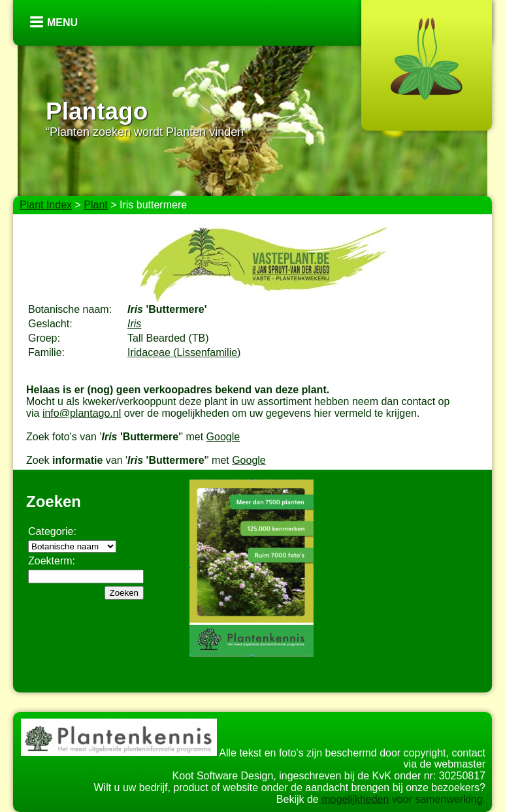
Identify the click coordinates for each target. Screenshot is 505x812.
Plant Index (46, 205)
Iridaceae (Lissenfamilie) (184, 352)
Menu (62, 23)
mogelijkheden (355, 799)
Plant (95, 205)
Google (223, 437)
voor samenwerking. (437, 799)
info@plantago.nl (82, 413)
